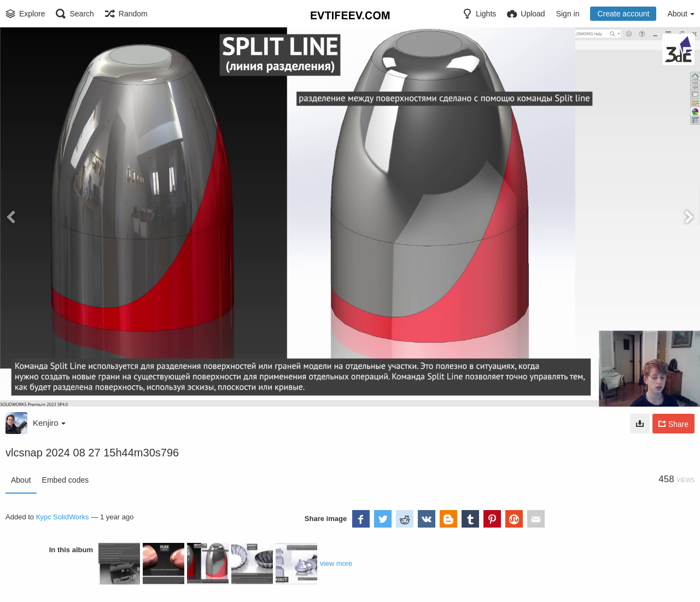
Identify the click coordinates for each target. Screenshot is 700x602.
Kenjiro (49, 423)
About (21, 480)
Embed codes (66, 480)
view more (336, 563)
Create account (623, 14)
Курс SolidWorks (63, 517)
